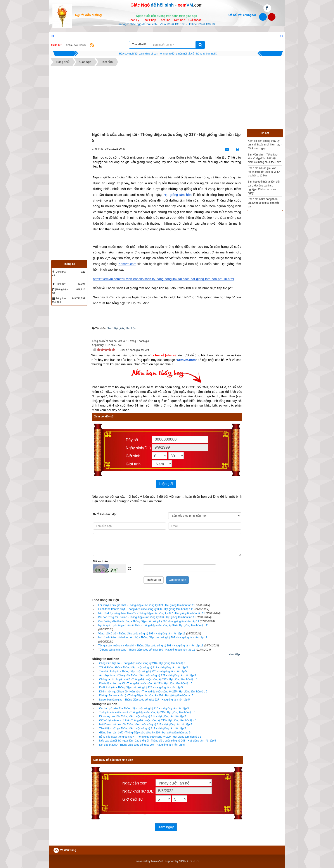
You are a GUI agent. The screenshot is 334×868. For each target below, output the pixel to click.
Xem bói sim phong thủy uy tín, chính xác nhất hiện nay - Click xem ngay (265, 145)
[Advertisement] (167, 98)
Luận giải (166, 484)
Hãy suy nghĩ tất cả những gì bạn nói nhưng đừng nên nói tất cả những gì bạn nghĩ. (168, 54)
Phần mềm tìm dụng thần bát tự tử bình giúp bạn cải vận (263, 203)
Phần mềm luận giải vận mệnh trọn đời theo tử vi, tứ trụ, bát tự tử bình (264, 172)
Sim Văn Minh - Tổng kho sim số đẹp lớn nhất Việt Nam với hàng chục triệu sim (265, 158)
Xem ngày (166, 827)
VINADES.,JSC (189, 861)
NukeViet (157, 861)
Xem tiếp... (235, 654)
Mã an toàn (100, 561)
